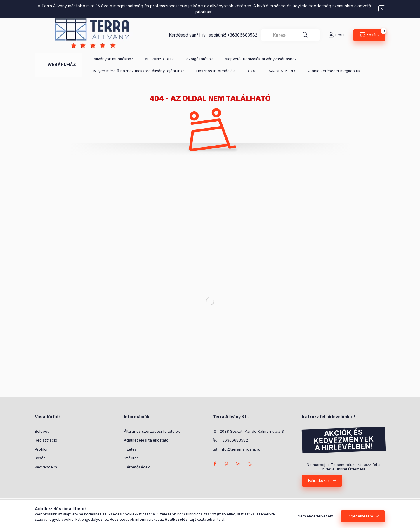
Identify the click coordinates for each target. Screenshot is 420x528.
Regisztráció (46, 440)
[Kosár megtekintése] (369, 35)
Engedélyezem (360, 516)
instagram (238, 464)
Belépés (42, 431)
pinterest (226, 464)
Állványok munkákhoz (113, 59)
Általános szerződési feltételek (152, 431)
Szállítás (131, 458)
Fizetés (130, 449)
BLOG (252, 71)
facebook (215, 464)
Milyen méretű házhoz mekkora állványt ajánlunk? (139, 71)
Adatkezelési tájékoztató (146, 440)
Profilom (42, 449)
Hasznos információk (216, 71)
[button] (58, 65)
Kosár (40, 458)
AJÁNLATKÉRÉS (282, 71)
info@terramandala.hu (240, 449)
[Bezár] (382, 9)
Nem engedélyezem (315, 516)
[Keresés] (305, 35)
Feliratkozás (319, 480)
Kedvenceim (46, 467)
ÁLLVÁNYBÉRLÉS (160, 59)
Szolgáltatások (200, 59)
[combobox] (290, 35)
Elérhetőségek (137, 467)
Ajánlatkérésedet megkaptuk (334, 71)
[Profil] (338, 35)
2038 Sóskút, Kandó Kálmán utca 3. (252, 431)
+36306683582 (242, 35)
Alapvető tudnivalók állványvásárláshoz (261, 59)
